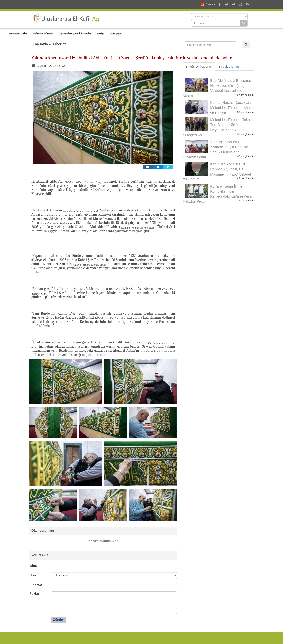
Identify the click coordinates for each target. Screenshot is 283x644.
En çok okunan (229, 67)
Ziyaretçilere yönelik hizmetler (75, 33)
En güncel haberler (199, 67)
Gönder (58, 620)
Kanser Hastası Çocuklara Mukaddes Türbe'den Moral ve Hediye (232, 108)
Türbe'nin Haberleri (43, 33)
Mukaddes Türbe (18, 33)
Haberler (59, 44)
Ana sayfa (40, 44)
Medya (100, 33)
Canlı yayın (116, 33)
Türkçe (208, 4)
